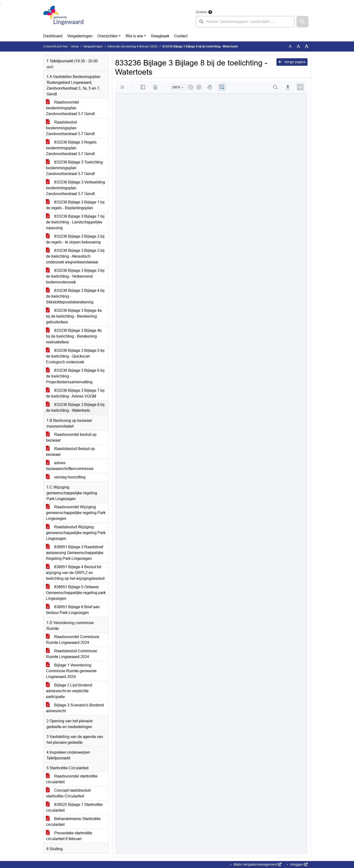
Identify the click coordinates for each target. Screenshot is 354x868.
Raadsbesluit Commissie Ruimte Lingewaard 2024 (72, 654)
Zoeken (202, 12)
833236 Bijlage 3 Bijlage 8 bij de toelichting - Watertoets (75, 408)
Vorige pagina (292, 62)
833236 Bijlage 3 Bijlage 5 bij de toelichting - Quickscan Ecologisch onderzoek (75, 356)
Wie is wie (134, 36)
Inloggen (298, 864)
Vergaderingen (80, 36)
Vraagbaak (160, 36)
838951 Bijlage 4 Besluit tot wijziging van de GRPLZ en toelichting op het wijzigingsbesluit (75, 573)
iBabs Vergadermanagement (257, 864)
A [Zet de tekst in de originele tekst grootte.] (290, 46)
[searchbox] (245, 22)
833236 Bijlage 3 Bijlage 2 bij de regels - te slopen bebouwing (75, 239)
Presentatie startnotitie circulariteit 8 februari (69, 836)
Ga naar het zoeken (1, 3)
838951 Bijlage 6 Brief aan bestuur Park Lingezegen (73, 610)
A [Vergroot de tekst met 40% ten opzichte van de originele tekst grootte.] (307, 46)
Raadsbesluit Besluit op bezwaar (70, 452)
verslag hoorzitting (66, 477)
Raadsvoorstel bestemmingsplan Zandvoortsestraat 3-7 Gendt (70, 108)
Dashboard (53, 36)
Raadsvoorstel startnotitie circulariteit (72, 779)
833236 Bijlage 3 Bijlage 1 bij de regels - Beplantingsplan (75, 205)
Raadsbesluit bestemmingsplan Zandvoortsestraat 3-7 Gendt (70, 128)
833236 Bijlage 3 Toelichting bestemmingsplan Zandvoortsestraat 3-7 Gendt (74, 168)
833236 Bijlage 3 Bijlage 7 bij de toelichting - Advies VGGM (75, 393)
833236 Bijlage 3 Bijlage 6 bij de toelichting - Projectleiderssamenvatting (75, 376)
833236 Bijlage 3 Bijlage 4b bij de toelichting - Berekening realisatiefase (74, 336)
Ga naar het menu (1, 3)
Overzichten (108, 36)
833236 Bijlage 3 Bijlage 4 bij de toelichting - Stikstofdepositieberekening (75, 296)
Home (75, 46)
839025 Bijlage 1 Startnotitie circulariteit (74, 807)
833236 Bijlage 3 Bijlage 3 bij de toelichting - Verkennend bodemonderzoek (75, 276)
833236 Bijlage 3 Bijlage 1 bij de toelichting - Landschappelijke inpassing (75, 222)
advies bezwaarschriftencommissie (70, 466)
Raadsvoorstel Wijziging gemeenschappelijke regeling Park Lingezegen (76, 513)
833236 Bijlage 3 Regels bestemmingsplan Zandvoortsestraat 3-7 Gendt (71, 148)
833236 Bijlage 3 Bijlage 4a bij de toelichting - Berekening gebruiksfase (74, 316)
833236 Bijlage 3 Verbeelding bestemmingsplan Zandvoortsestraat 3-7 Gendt (75, 188)
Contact (181, 36)
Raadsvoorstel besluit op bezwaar (71, 437)
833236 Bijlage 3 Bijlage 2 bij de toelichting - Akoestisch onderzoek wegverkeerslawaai (75, 256)
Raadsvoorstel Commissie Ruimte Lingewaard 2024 (73, 640)
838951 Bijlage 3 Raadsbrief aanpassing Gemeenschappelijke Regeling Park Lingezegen (75, 553)
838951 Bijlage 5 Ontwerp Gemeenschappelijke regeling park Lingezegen (76, 593)
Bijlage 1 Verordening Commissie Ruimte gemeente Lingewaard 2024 (71, 671)
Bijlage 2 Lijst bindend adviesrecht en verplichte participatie (69, 691)
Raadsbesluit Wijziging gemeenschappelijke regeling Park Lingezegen (76, 533)
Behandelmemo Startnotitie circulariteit (73, 822)
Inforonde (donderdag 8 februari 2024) (133, 46)
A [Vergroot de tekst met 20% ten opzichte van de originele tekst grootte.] (298, 46)
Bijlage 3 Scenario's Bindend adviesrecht (75, 708)
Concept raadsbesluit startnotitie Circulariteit (68, 793)
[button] (302, 22)
